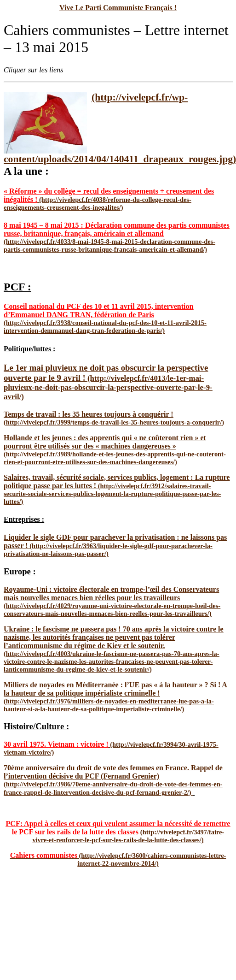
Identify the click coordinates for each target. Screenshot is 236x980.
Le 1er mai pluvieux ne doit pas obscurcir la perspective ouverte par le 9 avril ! (106, 373)
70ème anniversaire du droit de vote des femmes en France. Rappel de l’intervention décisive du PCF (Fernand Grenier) (113, 772)
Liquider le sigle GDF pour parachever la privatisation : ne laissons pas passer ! (115, 541)
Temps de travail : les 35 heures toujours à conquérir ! (89, 414)
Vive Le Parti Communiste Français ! (118, 8)
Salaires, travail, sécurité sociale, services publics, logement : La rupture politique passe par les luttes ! (117, 481)
